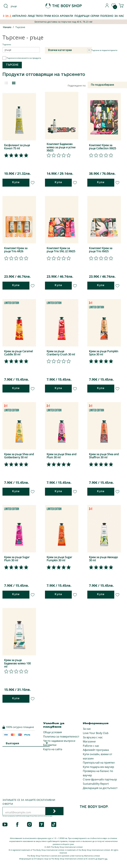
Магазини (89, 741)
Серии (95, 16)
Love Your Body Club (96, 733)
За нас (87, 729)
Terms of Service (45, 816)
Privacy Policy (34, 816)
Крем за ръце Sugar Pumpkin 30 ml (59, 559)
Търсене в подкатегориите (102, 50)
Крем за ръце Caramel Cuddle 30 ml (18, 353)
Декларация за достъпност (100, 788)
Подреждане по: (77, 86)
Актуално (19, 16)
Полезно (107, 16)
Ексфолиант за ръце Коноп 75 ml (17, 147)
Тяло (39, 16)
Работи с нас (91, 746)
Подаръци (82, 16)
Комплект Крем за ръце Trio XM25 (101, 250)
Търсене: (7, 44)
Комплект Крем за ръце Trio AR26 (16, 250)
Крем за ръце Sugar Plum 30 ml (17, 559)
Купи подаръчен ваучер (98, 767)
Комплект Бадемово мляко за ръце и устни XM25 (61, 147)
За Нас (119, 16)
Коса (55, 16)
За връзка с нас (93, 737)
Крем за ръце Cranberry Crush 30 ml (61, 353)
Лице (31, 16)
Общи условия (53, 732)
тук (106, 859)
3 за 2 (7, 16)
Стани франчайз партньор (100, 779)
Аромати (66, 16)
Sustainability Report (96, 784)
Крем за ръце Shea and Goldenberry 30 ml (19, 456)
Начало (7, 27)
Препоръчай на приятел (99, 763)
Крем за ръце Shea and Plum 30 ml (62, 456)
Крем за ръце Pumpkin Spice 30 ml (104, 353)
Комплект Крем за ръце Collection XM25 (103, 147)
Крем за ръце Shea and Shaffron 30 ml (104, 456)
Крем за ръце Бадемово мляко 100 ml (17, 663)
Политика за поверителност (61, 737)
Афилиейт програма (96, 750)
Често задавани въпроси (59, 741)
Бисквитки (50, 745)
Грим (47, 16)
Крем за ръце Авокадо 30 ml (103, 559)
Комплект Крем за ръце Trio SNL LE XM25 (61, 250)
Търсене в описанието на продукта (22, 58)
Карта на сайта (53, 749)
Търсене (20, 27)
